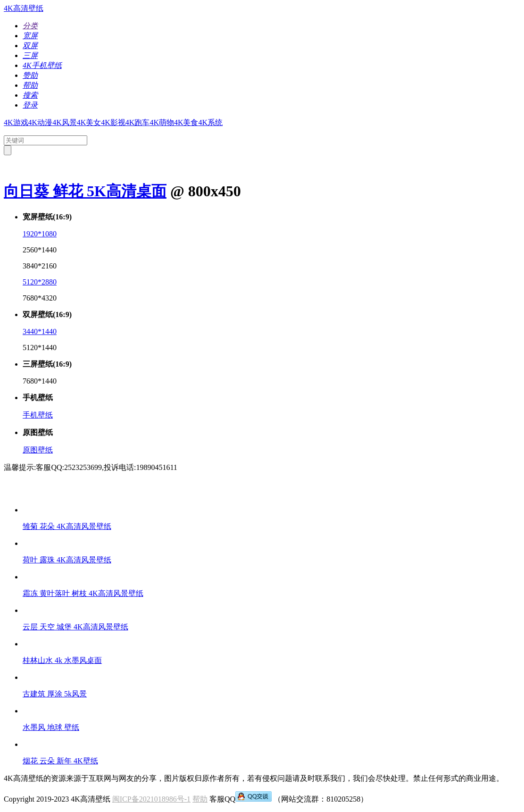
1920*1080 (40, 234)
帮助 (200, 799)
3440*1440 (40, 331)
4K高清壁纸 (24, 8)
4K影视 (113, 122)
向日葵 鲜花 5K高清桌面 (85, 191)
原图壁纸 (38, 450)
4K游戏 (16, 122)
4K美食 (186, 122)
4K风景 (65, 122)
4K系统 (211, 122)
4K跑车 (138, 122)
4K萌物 (162, 122)
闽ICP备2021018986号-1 (151, 799)
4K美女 (89, 122)
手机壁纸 (38, 415)
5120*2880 (40, 282)
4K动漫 (41, 122)
